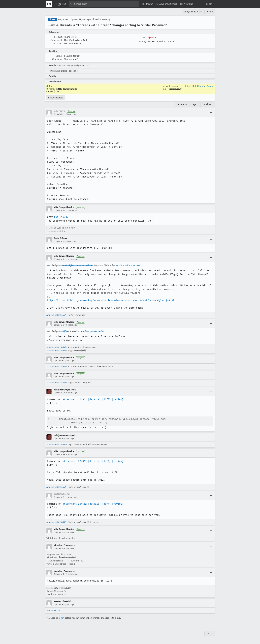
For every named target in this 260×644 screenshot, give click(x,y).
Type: (144, 38)
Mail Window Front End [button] (76, 40)
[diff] (105, 399)
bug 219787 (61, 217)
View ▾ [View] (210, 12)
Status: (59, 56)
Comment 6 (59, 455)
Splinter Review (206, 86)
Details (188, 86)
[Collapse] (211, 113)
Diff (195, 86)
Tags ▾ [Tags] (195, 104)
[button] (207, 4)
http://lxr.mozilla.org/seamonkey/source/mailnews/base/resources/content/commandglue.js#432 (110, 300)
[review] (117, 399)
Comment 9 (59, 574)
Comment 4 (59, 325)
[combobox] (104, 4)
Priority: (143, 42)
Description (59, 114)
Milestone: (57, 59)
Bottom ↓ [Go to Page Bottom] (182, 104)
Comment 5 (59, 393)
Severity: (161, 42)
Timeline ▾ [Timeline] (208, 104)
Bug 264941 (64, 19)
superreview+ (175, 89)
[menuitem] (147, 4)
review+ (176, 86)
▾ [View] (201, 12)
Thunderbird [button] (71, 37)
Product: (58, 37)
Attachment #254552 (56, 383)
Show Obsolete (56, 98)
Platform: (58, 44)
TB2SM (57, 610)
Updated (58, 361)
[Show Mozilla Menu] (49, 4)
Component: (56, 40)
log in (61, 618)
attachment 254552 (74, 399)
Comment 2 (59, 241)
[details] (94, 399)
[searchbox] (104, 4)
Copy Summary (191, 12)
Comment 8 (59, 497)
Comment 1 (59, 210)
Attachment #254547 (56, 315)
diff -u (49, 86)
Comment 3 (59, 259)
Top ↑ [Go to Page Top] (210, 633)
